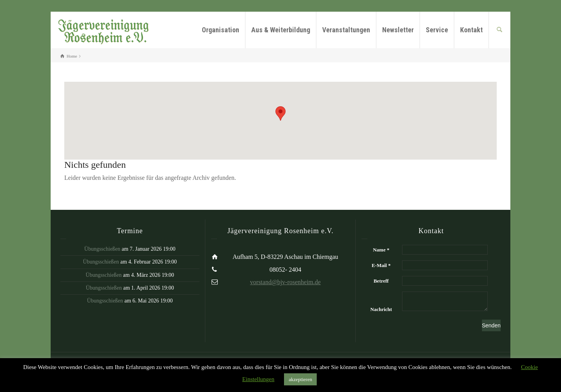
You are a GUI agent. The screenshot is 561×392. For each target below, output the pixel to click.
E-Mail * (381, 265)
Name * (381, 250)
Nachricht (381, 309)
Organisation (221, 30)
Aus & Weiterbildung (281, 30)
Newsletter (398, 30)
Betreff (381, 281)
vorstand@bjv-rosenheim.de (285, 282)
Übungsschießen (102, 249)
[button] (280, 113)
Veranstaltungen (346, 30)
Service (437, 30)
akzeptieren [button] (300, 379)
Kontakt (471, 30)
